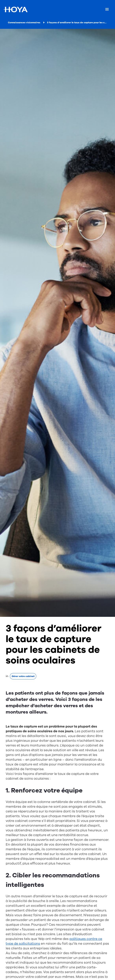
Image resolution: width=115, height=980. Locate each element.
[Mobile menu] (107, 9)
